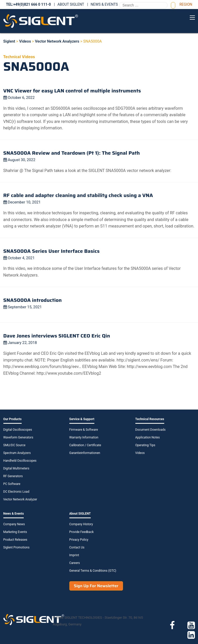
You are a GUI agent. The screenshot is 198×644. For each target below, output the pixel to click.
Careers (75, 563)
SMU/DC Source (14, 445)
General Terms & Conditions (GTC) (93, 571)
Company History (81, 524)
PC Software (12, 484)
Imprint (74, 555)
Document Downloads (151, 430)
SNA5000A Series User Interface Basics (52, 251)
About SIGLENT (71, 4)
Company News (14, 524)
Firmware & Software (84, 430)
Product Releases (15, 540)
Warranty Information (84, 437)
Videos (140, 453)
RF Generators (13, 476)
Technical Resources (150, 419)
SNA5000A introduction (33, 300)
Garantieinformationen (85, 453)
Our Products (13, 419)
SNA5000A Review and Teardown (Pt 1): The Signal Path (72, 153)
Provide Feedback (82, 532)
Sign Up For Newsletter (96, 586)
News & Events (104, 4)
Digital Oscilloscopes (18, 430)
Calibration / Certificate (85, 445)
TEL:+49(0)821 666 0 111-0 (28, 4)
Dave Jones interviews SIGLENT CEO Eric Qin (57, 336)
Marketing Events (15, 532)
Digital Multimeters (16, 468)
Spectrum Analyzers (17, 453)
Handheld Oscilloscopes (20, 461)
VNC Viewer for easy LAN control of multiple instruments (72, 91)
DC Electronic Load (16, 492)
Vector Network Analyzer (20, 499)
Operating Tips (145, 445)
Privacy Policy (79, 540)
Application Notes (148, 437)
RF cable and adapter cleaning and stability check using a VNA (78, 195)
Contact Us (77, 547)
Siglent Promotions (16, 547)
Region (186, 4)
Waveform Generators (18, 437)
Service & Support (82, 419)
